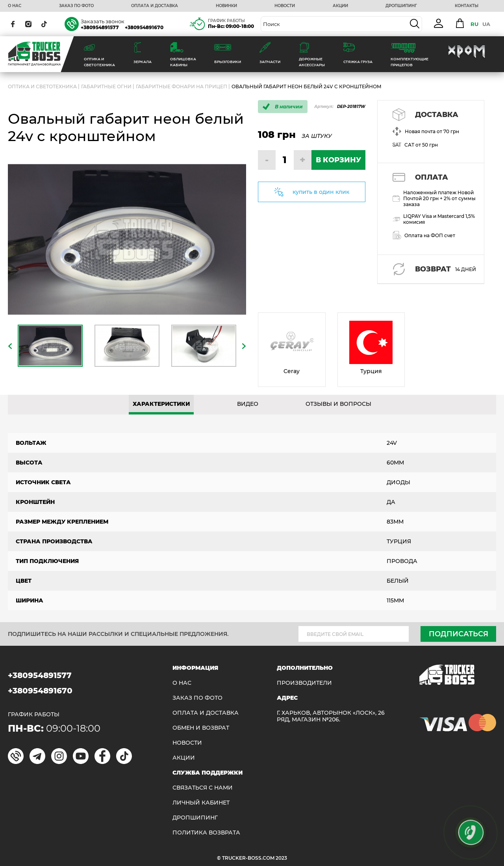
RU (474, 24)
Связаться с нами (203, 788)
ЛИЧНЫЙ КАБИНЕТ (201, 803)
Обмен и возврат (201, 728)
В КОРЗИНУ (338, 160)
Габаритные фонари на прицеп (182, 86)
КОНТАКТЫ (467, 6)
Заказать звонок (103, 21)
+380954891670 (144, 27)
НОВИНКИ (226, 6)
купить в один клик (321, 192)
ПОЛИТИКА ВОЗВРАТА (206, 833)
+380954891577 (100, 27)
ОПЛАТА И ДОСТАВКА (155, 6)
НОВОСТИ (285, 6)
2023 (281, 858)
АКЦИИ (340, 6)
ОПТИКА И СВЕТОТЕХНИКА (42, 86)
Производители (304, 683)
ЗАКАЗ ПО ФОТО (76, 6)
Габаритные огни (106, 86)
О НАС (15, 6)
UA (486, 24)
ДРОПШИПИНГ (401, 6)
